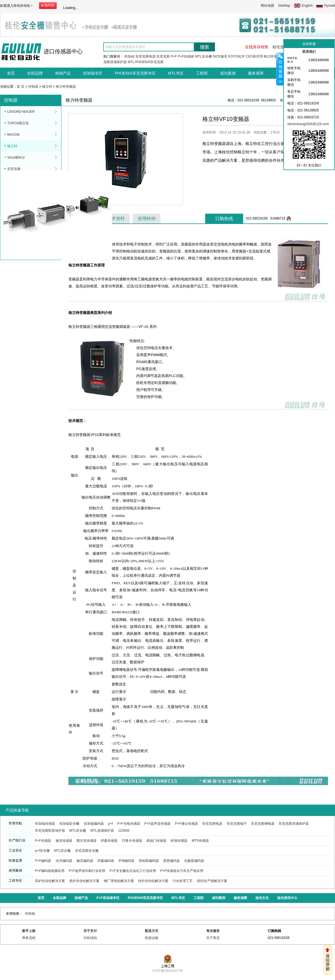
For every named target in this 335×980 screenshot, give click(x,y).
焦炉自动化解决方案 (84, 881)
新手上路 (29, 931)
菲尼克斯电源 (145, 56)
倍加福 (129, 56)
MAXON (13, 135)
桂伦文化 (262, 898)
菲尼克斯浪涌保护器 (294, 824)
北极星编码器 (194, 861)
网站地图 (267, 6)
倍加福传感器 (45, 824)
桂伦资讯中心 (287, 898)
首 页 (21, 87)
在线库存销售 (257, 47)
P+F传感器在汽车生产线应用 (182, 871)
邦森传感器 (109, 841)
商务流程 (29, 938)
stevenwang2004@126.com (308, 124)
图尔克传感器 (87, 841)
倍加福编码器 (94, 824)
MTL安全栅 (204, 56)
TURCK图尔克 (18, 123)
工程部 (202, 73)
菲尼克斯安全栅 (87, 851)
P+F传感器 (186, 56)
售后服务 (213, 931)
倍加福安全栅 (69, 824)
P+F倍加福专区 (108, 898)
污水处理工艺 (183, 881)
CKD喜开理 (254, 56)
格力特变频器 (66, 87)
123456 (124, 831)
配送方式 (152, 931)
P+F (174, 56)
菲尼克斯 (163, 56)
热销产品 (63, 73)
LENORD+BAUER (21, 112)
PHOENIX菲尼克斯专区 (135, 73)
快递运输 (152, 938)
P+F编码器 (43, 861)
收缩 (280, 69)
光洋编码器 (64, 861)
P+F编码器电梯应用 (50, 871)
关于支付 (90, 931)
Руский (330, 6)
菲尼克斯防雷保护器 (50, 831)
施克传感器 (64, 841)
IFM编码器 (127, 861)
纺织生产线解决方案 (212, 881)
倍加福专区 (93, 73)
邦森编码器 (106, 861)
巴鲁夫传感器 (132, 841)
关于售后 (213, 938)
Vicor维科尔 (16, 158)
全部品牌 (35, 73)
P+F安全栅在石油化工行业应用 (133, 871)
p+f (110, 824)
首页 (11, 73)
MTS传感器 (200, 841)
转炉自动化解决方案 (153, 881)
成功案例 (228, 73)
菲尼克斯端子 (237, 824)
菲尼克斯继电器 (263, 824)
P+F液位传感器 (186, 824)
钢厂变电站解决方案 (119, 881)
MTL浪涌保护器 (102, 831)
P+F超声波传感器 (157, 824)
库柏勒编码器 (149, 861)
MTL (131, 62)
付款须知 (90, 938)
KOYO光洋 (236, 56)
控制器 (33, 87)
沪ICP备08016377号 (167, 969)
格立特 (47, 87)
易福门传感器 (156, 841)
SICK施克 (220, 56)
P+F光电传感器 (128, 824)
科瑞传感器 (179, 841)
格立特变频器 (274, 56)
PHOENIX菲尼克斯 (149, 62)
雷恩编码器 (171, 861)
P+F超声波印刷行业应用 (87, 871)
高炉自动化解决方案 (50, 881)
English (307, 6)
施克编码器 (85, 861)
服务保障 (256, 73)
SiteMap (284, 6)
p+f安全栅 (42, 851)
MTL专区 (176, 73)
